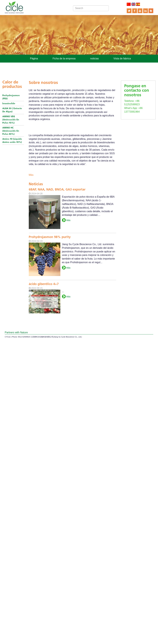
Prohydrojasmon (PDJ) (11, 97)
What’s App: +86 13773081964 (138, 106)
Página (34, 59)
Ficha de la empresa (64, 59)
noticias (94, 59)
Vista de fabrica (122, 59)
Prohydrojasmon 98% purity (50, 237)
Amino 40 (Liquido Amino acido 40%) (12, 141)
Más (31, 175)
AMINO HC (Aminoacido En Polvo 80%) (11, 131)
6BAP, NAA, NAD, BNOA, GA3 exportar (57, 190)
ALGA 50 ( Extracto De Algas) (12, 110)
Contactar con (69, 65)
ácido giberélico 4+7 (44, 284)
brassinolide (9, 104)
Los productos (38, 65)
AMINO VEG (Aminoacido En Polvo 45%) (11, 120)
